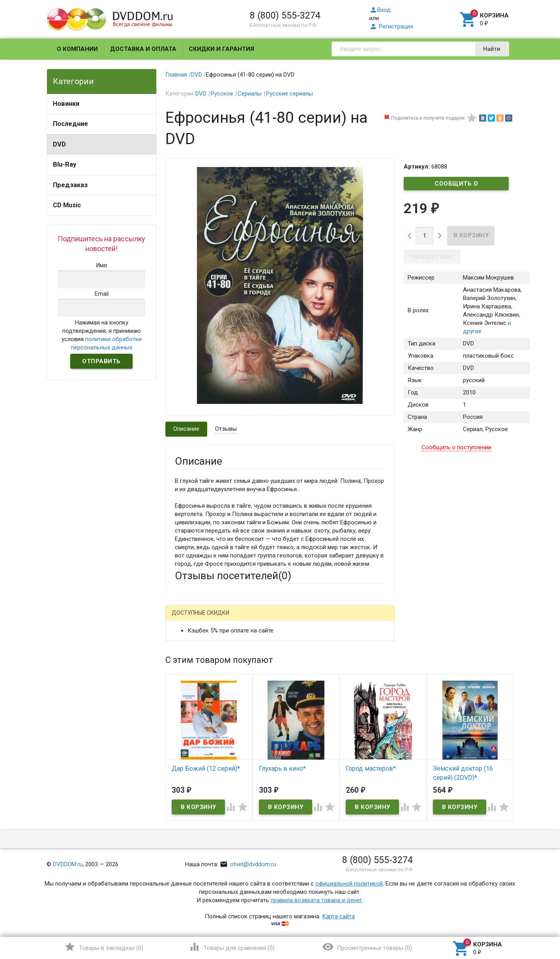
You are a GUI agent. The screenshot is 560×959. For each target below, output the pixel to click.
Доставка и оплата (143, 49)
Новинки (66, 104)
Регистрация (391, 26)
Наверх (527, 921)
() (104, 947)
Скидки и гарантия (221, 49)
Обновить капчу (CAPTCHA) (275, 828)
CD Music (67, 205)
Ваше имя (188, 646)
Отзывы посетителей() (233, 576)
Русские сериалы (289, 94)
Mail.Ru (225, 619)
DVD (59, 144)
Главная (176, 75)
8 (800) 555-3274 (285, 15)
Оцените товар (195, 720)
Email (182, 668)
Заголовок (189, 698)
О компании (77, 49)
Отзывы (226, 429)
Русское (222, 94)
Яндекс (322, 619)
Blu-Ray (65, 164)
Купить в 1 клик (432, 257)
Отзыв (184, 733)
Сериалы (250, 94)
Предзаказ (70, 185)
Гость (185, 618)
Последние (70, 124)
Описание (186, 429)
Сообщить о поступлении (456, 185)
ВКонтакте (273, 619)
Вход (380, 10)
